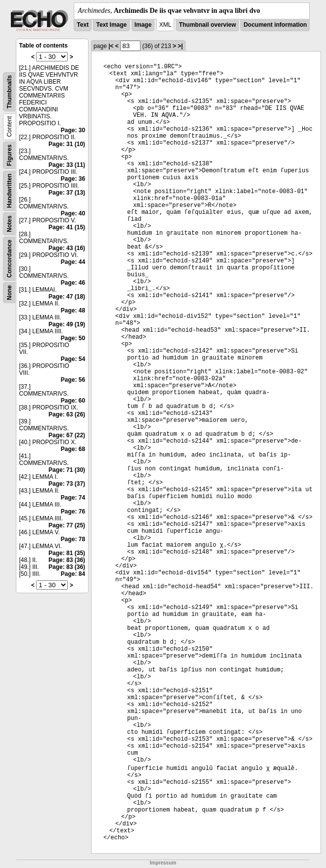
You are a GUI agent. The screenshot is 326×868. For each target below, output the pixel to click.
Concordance (9, 259)
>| (180, 46)
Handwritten (9, 191)
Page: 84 (73, 574)
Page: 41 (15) (67, 227)
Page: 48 (73, 310)
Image (143, 25)
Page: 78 (73, 539)
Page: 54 (73, 359)
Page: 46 (73, 283)
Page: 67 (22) (67, 435)
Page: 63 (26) (67, 414)
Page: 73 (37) (67, 484)
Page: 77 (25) (67, 525)
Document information (275, 25)
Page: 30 (73, 130)
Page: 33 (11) (67, 165)
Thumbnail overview (208, 25)
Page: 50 (73, 338)
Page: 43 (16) (67, 248)
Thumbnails (9, 92)
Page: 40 (73, 213)
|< (111, 46)
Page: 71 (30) (67, 470)
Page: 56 (73, 380)
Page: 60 (73, 401)
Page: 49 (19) (67, 324)
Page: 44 (73, 262)
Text (83, 25)
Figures (9, 155)
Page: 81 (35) (67, 553)
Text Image (111, 25)
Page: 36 (73, 179)
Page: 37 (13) (67, 193)
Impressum (163, 863)
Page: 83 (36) (67, 560)
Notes (9, 224)
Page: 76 (73, 511)
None (9, 293)
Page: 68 (73, 449)
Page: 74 (73, 498)
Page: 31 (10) (67, 144)
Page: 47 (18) (67, 297)
